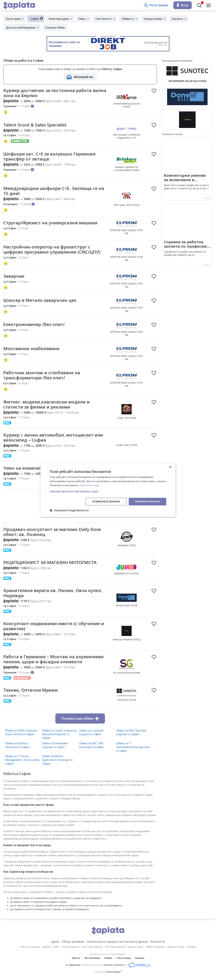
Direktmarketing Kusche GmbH (127, 105)
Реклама (191, 947)
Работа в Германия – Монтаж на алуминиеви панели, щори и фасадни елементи (53, 659)
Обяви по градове (155, 947)
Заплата (177, 19)
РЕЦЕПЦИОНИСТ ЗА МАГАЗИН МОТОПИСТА (50, 562)
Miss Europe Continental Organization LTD (127, 136)
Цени (55, 942)
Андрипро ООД (127, 545)
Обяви (108, 958)
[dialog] (108, 490)
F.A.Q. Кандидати (70, 947)
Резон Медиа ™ (114, 972)
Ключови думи (59, 19)
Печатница (124, 958)
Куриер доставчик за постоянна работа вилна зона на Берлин (55, 93)
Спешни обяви (55, 28)
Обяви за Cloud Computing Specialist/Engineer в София (59, 734)
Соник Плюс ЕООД (127, 445)
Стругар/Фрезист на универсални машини (50, 223)
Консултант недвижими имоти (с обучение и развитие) (54, 626)
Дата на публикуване (21, 28)
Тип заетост (104, 19)
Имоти (76, 958)
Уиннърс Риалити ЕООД (127, 639)
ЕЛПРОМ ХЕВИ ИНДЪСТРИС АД (127, 232)
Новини (140, 958)
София (34, 19)
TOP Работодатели (115, 947)
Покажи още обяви (80, 718)
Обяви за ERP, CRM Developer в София (91, 745)
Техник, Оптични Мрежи (31, 690)
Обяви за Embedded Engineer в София (55, 745)
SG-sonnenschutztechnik (127, 673)
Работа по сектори (30, 947)
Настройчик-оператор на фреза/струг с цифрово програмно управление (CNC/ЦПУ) (52, 249)
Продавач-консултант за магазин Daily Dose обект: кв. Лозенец (52, 532)
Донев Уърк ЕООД (127, 605)
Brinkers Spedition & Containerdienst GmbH (127, 169)
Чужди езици (153, 19)
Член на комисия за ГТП (30, 468)
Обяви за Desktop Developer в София (17, 745)
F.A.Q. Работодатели (92, 947)
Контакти (158, 942)
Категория (13, 19)
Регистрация (156, 5)
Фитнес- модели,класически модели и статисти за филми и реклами (46, 404)
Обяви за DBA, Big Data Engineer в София (131, 732)
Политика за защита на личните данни (117, 942)
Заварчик (14, 276)
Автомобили (92, 958)
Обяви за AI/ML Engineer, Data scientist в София (21, 732)
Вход (183, 5)
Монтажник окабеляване (31, 348)
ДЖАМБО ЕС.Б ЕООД (127, 573)
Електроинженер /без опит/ (34, 324)
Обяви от (128, 19)
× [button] (170, 467)
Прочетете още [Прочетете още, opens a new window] (89, 485)
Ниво (82, 19)
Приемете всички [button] (147, 501)
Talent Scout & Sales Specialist (35, 125)
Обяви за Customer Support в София (91, 732)
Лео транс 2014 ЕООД (127, 205)
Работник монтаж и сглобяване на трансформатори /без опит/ (42, 375)
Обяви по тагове (175, 947)
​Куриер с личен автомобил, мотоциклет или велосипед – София (53, 437)
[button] (108, 491)
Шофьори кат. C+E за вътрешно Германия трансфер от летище (49, 156)
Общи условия (73, 942)
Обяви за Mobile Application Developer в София (57, 760)
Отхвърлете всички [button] (106, 501)
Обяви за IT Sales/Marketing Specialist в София (133, 747)
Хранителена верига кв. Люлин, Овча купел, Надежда (53, 593)
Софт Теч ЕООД (127, 418)
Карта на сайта (135, 947)
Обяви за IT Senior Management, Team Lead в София (22, 760)
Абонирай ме (83, 77)
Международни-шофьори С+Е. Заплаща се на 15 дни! (54, 191)
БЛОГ (57, 947)
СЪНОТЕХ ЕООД (127, 700)
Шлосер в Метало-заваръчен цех (40, 300)
